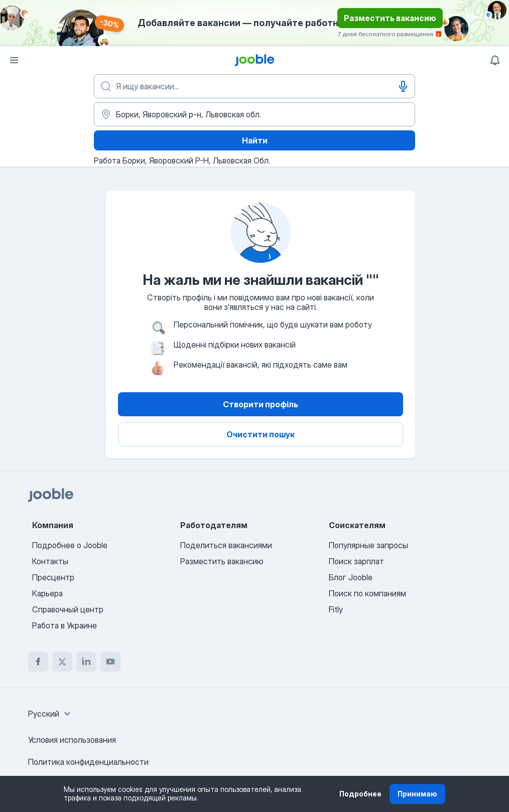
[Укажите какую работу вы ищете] (254, 86)
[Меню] (14, 60)
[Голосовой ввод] (403, 86)
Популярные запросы (368, 545)
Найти (255, 140)
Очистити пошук (261, 434)
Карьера (47, 593)
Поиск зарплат (356, 561)
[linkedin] (86, 662)
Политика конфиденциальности (88, 762)
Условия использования (72, 740)
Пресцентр (53, 577)
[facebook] (38, 662)
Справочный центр (68, 609)
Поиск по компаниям (367, 593)
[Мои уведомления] (495, 60)
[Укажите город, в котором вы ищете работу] (254, 114)
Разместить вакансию (390, 18)
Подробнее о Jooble (70, 545)
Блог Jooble (351, 577)
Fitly (336, 609)
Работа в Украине (65, 625)
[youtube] (110, 662)
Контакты (50, 561)
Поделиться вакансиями (226, 545)
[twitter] (62, 662)
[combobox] (51, 714)
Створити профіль (261, 404)
